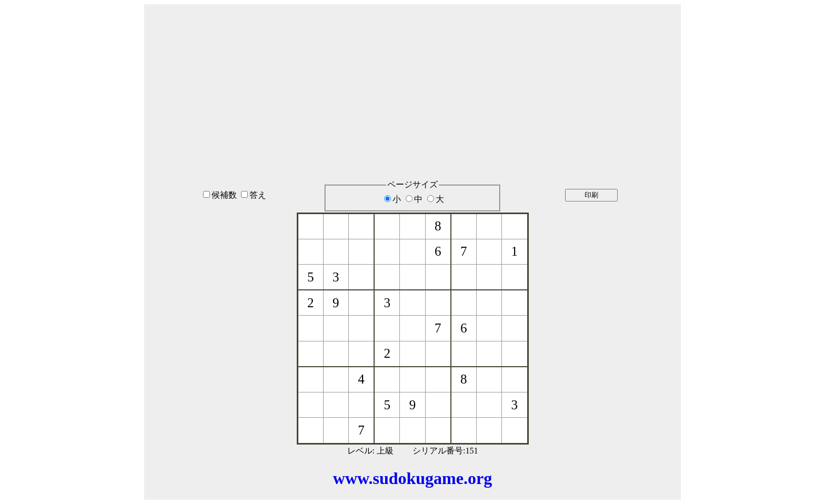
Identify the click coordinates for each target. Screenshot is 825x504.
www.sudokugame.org (413, 478)
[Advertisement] (413, 78)
